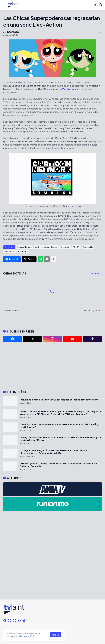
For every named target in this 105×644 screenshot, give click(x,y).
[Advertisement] (52, 366)
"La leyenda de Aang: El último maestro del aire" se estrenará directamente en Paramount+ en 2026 (53, 452)
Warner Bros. (10, 251)
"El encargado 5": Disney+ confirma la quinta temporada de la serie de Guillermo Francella (58, 465)
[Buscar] (101, 5)
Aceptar (55, 635)
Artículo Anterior (12, 310)
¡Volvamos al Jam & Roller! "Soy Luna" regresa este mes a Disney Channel (59, 400)
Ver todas (95, 273)
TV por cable (88, 247)
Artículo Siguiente (92, 310)
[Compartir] (99, 33)
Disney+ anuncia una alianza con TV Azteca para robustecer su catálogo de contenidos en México (61, 439)
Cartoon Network (24, 247)
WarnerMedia (23, 251)
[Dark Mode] (95, 5)
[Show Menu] (4, 5)
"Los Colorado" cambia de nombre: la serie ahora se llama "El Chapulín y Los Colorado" (59, 426)
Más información (25, 636)
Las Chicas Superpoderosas (46, 247)
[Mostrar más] (53, 259)
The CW (76, 247)
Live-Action (65, 247)
